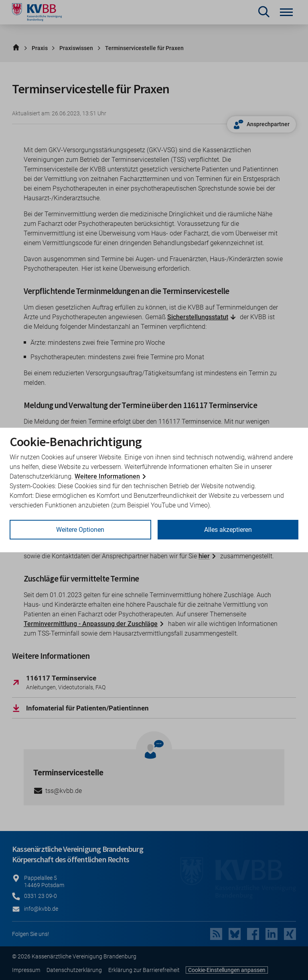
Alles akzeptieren (228, 530)
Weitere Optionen (80, 530)
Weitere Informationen (107, 476)
